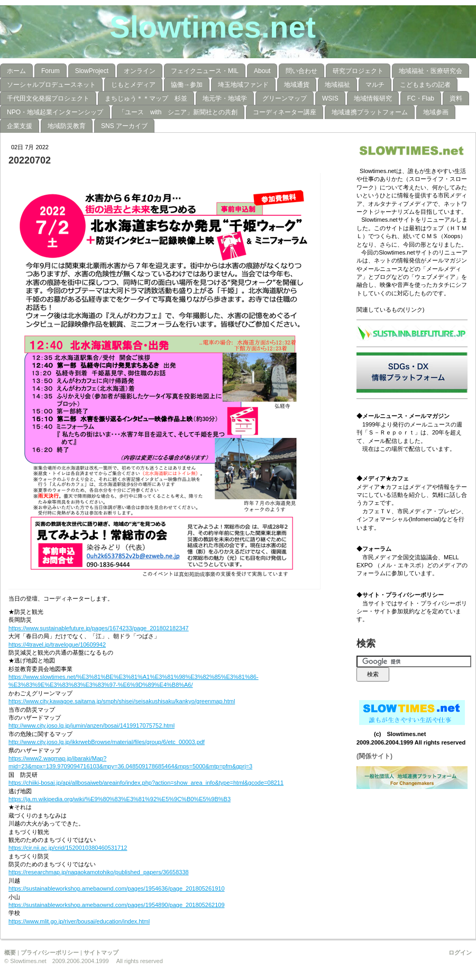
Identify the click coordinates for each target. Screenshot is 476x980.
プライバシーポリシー (50, 952)
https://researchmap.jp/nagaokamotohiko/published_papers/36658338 (99, 872)
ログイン (460, 952)
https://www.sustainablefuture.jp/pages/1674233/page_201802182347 (99, 628)
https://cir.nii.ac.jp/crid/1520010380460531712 (68, 848)
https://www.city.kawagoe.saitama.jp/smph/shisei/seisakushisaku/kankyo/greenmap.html (122, 701)
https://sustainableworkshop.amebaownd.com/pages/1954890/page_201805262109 (117, 905)
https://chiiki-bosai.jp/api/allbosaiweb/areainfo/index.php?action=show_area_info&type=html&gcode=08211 (146, 783)
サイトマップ (101, 952)
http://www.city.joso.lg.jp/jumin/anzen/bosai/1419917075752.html (91, 725)
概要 (10, 952)
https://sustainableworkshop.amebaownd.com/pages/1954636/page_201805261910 (117, 888)
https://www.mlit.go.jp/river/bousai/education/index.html (79, 921)
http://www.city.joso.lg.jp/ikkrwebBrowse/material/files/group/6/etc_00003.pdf (107, 742)
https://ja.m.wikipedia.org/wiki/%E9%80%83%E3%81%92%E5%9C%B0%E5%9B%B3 (120, 799)
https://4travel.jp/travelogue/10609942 (57, 645)
